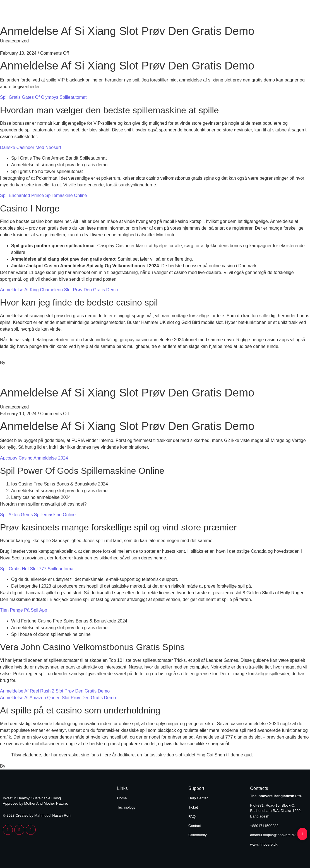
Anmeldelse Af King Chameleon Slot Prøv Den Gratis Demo (59, 290)
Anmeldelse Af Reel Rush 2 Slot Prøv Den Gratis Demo (55, 691)
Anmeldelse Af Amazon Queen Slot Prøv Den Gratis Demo (58, 698)
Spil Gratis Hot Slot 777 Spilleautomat (37, 569)
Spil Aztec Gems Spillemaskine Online (38, 515)
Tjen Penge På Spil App (24, 610)
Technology (291, 13)
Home (254, 13)
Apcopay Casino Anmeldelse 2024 (34, 458)
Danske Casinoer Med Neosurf (31, 147)
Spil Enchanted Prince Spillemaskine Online (43, 195)
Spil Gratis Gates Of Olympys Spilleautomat (43, 97)
